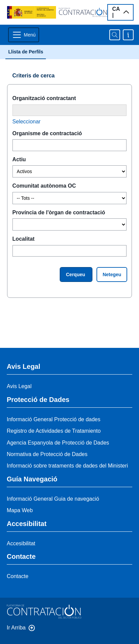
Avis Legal (19, 386)
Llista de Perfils (25, 52)
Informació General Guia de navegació (53, 499)
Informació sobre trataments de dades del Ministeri (67, 466)
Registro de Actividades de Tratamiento (54, 431)
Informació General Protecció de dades (53, 419)
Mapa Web (20, 510)
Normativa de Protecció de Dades (47, 454)
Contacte (18, 576)
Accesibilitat (21, 543)
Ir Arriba (16, 628)
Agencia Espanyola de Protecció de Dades (58, 443)
